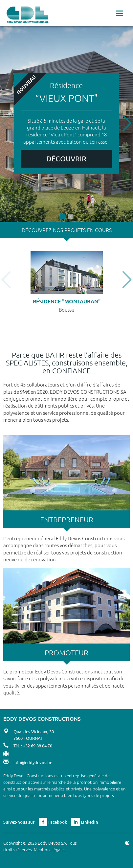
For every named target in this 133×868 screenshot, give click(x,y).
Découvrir (66, 158)
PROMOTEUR (66, 652)
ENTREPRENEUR (67, 519)
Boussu (67, 309)
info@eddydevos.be (33, 762)
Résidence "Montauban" (67, 301)
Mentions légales (50, 849)
